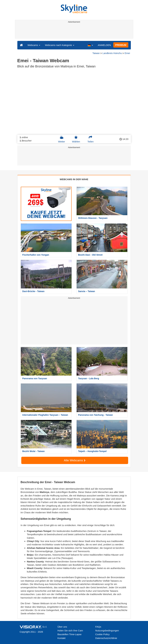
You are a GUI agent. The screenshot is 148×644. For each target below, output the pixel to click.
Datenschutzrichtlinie (106, 638)
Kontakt (62, 638)
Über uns (62, 627)
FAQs (98, 627)
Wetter (62, 139)
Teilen (91, 139)
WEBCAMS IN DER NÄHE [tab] (74, 179)
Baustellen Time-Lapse (70, 634)
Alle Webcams (75, 460)
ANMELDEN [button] (104, 45)
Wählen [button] (76, 139)
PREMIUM (121, 45)
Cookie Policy (103, 634)
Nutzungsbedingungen (107, 631)
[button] (90, 45)
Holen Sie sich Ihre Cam (70, 631)
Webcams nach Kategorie (60, 45)
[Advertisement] (74, 31)
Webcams (34, 45)
